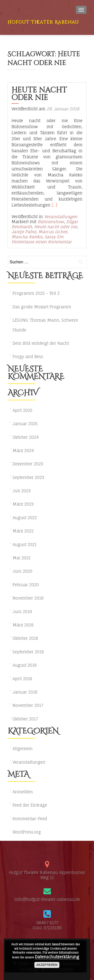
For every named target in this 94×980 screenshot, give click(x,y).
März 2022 (23, 531)
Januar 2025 (25, 424)
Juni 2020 (22, 571)
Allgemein (23, 749)
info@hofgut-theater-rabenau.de (47, 899)
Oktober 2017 (25, 719)
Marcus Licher (53, 232)
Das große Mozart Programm (42, 307)
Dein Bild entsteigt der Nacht (41, 343)
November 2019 (28, 598)
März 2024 (23, 451)
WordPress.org (27, 832)
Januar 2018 (25, 692)
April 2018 (22, 679)
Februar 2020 (26, 585)
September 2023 (28, 477)
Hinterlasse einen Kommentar (42, 242)
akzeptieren (47, 965)
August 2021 (25, 545)
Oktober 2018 (25, 638)
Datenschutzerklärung (57, 957)
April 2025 (22, 410)
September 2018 (28, 652)
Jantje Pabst (24, 232)
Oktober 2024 (26, 437)
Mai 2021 (22, 558)
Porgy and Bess (28, 357)
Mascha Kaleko (27, 237)
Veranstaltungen (61, 217)
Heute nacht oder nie (39, 94)
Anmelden (23, 792)
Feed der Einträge (30, 805)
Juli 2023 (22, 491)
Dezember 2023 (28, 464)
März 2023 (23, 504)
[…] (54, 205)
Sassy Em (54, 237)
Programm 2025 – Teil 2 (36, 293)
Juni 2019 (22, 612)
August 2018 (25, 665)
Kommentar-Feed (30, 819)
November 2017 (28, 705)
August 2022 (25, 518)
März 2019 (23, 625)
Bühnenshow (51, 222)
